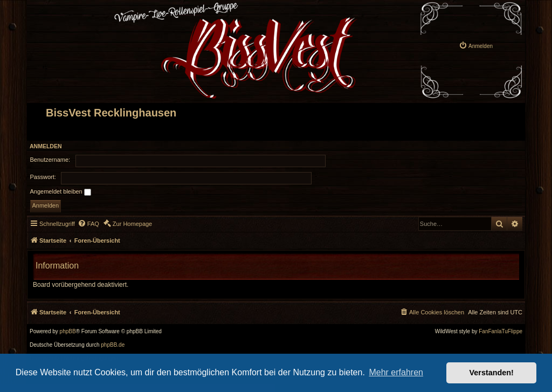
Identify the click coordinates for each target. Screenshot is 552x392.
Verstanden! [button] (492, 373)
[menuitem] (476, 45)
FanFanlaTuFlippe (501, 332)
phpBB (68, 332)
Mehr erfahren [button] (396, 372)
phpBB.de (113, 345)
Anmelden (46, 146)
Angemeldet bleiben (61, 192)
